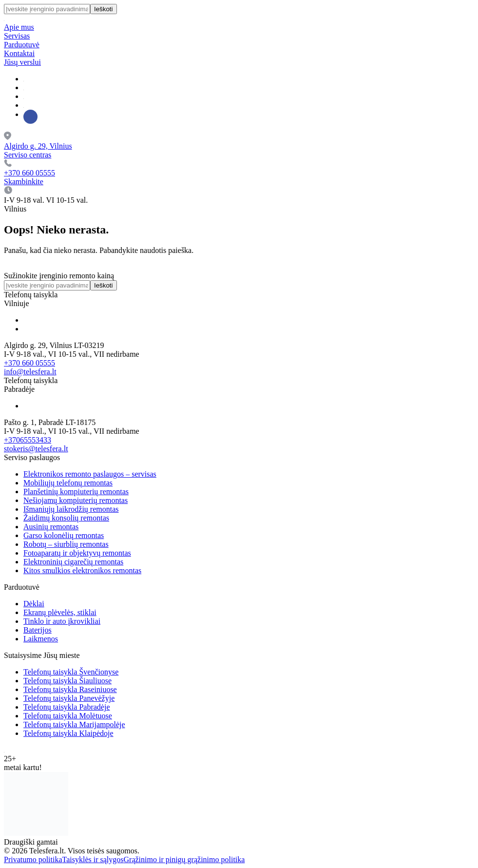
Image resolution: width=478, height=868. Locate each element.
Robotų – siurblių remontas (66, 544)
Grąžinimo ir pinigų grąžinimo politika (184, 859)
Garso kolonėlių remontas (64, 535)
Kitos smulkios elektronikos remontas (82, 570)
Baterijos (38, 630)
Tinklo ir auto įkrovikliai (62, 621)
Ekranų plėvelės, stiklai (60, 612)
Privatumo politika (33, 859)
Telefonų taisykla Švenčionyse (71, 672)
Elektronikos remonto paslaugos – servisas (90, 474)
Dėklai (34, 604)
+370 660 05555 (29, 363)
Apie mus (19, 27)
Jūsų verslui (22, 62)
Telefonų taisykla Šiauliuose (67, 681)
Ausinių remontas (51, 527)
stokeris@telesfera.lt (36, 449)
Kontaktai (19, 53)
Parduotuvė (22, 45)
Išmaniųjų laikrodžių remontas (71, 509)
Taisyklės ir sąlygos (93, 859)
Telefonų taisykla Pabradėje (67, 707)
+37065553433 (28, 440)
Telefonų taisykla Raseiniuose (70, 689)
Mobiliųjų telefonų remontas (68, 483)
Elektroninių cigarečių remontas (73, 562)
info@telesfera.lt (30, 372)
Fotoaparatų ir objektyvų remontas (77, 553)
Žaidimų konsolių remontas (66, 518)
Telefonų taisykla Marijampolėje (74, 724)
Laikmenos (41, 639)
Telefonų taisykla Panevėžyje (69, 698)
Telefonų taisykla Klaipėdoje (68, 733)
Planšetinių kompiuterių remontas (76, 492)
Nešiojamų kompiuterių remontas (76, 500)
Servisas (17, 36)
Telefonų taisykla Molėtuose (68, 716)
